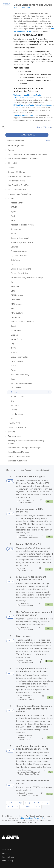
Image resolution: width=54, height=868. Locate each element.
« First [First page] (11, 803)
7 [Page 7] (8, 807)
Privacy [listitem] (5, 853)
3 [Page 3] (34, 803)
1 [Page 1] (26, 803)
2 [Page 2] (30, 803)
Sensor (30, 502)
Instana (23, 502)
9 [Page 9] (17, 807)
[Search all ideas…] (17, 127)
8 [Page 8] (13, 807)
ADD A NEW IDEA (27, 135)
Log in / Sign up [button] (45, 127)
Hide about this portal (22, 8)
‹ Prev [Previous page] (19, 803)
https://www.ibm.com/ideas (25, 97)
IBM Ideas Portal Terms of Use (33, 818)
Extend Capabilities (25, 698)
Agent (29, 795)
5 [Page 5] (43, 803)
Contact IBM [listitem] (8, 850)
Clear (48, 141)
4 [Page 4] (39, 803)
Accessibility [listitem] (8, 860)
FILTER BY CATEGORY (14, 141)
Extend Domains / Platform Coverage (29, 773)
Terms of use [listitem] (8, 857)
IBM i (29, 538)
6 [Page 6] (47, 803)
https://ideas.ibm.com (44, 105)
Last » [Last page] (37, 807)
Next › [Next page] (29, 807)
